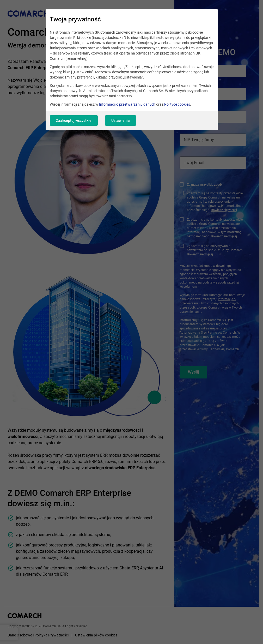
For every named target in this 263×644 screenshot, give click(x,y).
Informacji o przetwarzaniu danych (127, 104)
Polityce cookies (177, 104)
